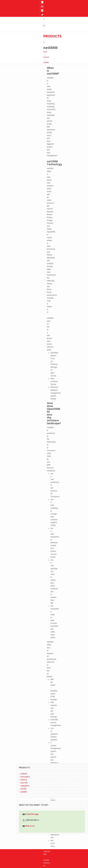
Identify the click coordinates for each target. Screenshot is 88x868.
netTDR (23, 789)
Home (45, 52)
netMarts (24, 774)
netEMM (46, 63)
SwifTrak (24, 780)
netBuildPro (25, 786)
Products (46, 57)
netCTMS (24, 783)
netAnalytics (25, 777)
